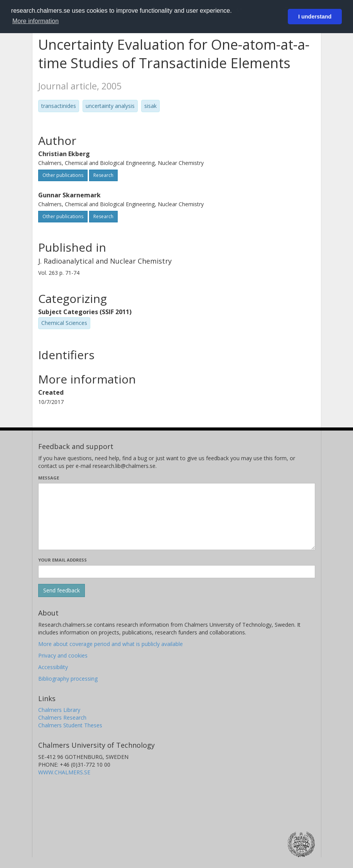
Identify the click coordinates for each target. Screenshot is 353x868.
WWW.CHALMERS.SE (64, 772)
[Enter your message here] (177, 516)
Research (103, 175)
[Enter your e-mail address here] (177, 572)
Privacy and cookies (63, 655)
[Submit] (62, 590)
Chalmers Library (59, 710)
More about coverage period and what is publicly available (111, 644)
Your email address (62, 560)
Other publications (63, 175)
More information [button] (35, 21)
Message (49, 478)
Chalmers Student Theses (70, 725)
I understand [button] (315, 17)
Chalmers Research (62, 717)
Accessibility (53, 667)
